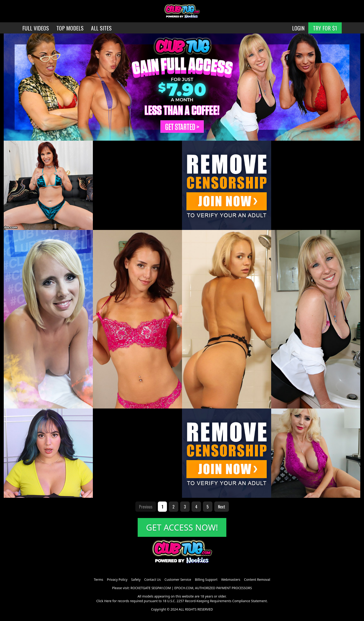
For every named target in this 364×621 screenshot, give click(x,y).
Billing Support (206, 579)
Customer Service (178, 579)
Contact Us (152, 579)
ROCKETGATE (140, 588)
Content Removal (257, 579)
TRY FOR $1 (325, 28)
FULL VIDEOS (36, 28)
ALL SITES (101, 28)
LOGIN (298, 28)
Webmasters (231, 579)
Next (222, 507)
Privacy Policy (117, 579)
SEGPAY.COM (161, 588)
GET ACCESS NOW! (182, 527)
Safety (136, 579)
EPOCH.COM (184, 588)
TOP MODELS (70, 28)
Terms (98, 579)
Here (108, 601)
